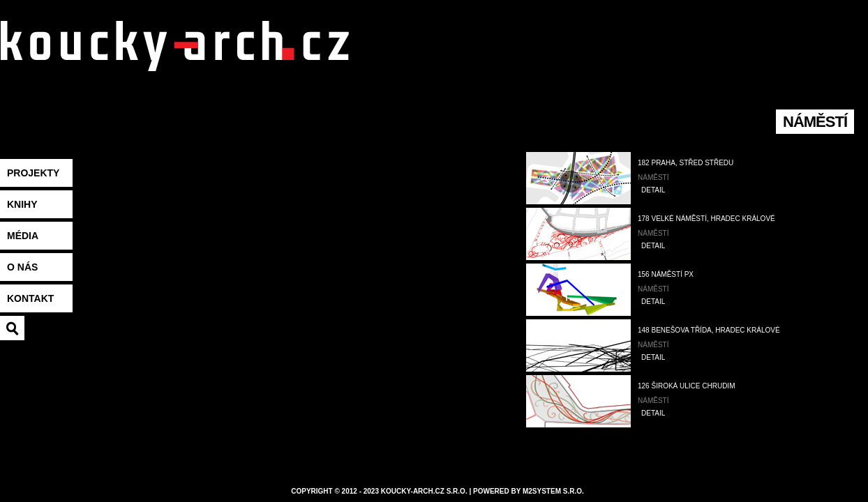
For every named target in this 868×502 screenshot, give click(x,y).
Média (23, 236)
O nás (22, 267)
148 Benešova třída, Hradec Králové (709, 330)
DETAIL (653, 190)
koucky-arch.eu (174, 63)
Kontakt (30, 298)
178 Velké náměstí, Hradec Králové (706, 219)
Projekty (33, 173)
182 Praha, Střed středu (686, 163)
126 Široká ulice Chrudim (686, 386)
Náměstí (653, 177)
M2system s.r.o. (553, 491)
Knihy (22, 204)
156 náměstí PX (666, 274)
